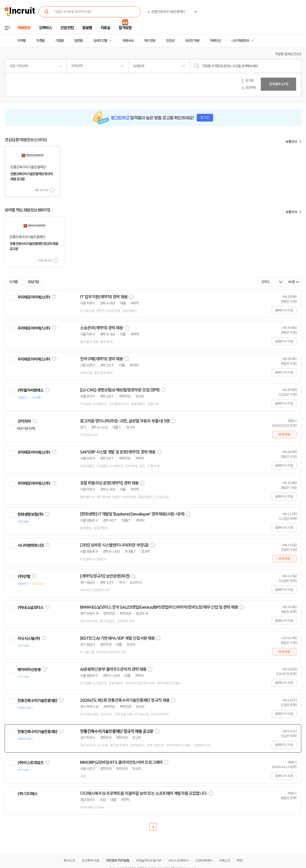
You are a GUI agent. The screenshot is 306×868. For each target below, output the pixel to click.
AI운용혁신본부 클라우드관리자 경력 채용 (113, 669)
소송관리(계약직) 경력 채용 (102, 328)
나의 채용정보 (240, 41)
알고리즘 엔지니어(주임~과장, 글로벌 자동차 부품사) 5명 (125, 421)
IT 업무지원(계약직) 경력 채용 (104, 297)
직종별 (40, 41)
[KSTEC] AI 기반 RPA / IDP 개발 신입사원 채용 (117, 638)
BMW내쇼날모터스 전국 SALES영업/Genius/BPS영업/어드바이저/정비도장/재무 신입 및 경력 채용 (159, 607)
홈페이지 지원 (284, 310)
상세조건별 (100, 41)
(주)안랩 (24, 576)
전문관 (170, 41)
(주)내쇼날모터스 (30, 608)
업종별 (78, 41)
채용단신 (216, 41)
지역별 (21, 41)
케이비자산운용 (29, 670)
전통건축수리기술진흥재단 (37, 701)
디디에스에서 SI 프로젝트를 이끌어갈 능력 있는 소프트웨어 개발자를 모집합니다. (144, 793)
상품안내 (291, 142)
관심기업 (33, 282)
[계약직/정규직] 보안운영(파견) (105, 576)
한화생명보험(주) (30, 514)
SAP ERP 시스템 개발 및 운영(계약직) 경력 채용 (118, 452)
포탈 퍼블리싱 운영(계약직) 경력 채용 (109, 483)
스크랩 (52, 190)
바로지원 (284, 434)
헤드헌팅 (150, 41)
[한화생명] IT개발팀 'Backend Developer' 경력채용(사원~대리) (132, 514)
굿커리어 (24, 421)
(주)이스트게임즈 (30, 763)
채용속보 (128, 41)
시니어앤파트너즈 (31, 545)
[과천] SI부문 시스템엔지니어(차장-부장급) (114, 545)
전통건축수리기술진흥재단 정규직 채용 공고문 (117, 731)
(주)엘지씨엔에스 (30, 390)
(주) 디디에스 (27, 794)
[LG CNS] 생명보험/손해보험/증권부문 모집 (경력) (120, 390)
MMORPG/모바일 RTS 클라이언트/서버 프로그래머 (121, 762)
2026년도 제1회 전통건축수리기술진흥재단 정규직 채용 (125, 700)
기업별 (59, 41)
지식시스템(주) (29, 639)
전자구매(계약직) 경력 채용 (102, 359)
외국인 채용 (192, 41)
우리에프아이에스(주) (34, 297)
